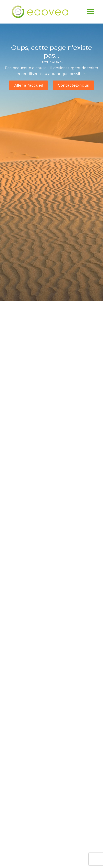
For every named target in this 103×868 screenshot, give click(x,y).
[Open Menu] (90, 12)
